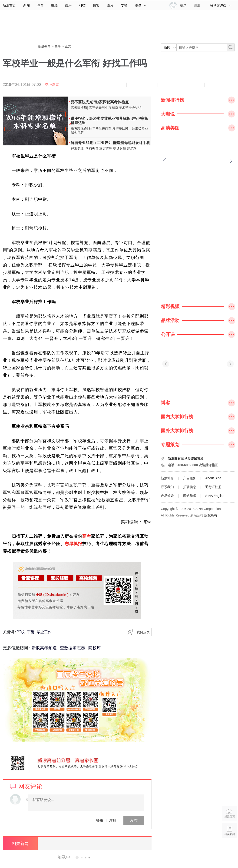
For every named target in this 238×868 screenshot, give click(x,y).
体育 (40, 5)
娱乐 (68, 5)
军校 (21, 632)
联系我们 (167, 487)
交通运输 (120, 148)
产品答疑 (167, 496)
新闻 (26, 5)
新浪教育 (44, 46)
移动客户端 (220, 5)
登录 (100, 820)
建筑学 (132, 148)
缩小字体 (119, 85)
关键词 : (10, 632)
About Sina (213, 478)
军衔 (31, 632)
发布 (134, 820)
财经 (54, 5)
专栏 (124, 5)
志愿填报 (73, 544)
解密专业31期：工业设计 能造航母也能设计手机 (110, 143)
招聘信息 (190, 487)
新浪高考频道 (44, 648)
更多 (140, 5)
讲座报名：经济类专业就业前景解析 (100, 119)
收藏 (150, 85)
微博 (165, 85)
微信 (181, 85)
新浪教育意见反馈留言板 (186, 459)
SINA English (215, 496)
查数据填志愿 (73, 648)
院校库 (95, 648)
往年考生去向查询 (102, 128)
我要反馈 (143, 632)
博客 (96, 5)
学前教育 (92, 148)
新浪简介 (167, 478)
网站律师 (190, 496)
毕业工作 (44, 632)
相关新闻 (20, 844)
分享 (197, 85)
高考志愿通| (79, 128)
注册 (197, 5)
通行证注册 (213, 487)
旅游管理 (106, 148)
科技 (82, 5)
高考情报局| (79, 108)
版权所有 (211, 515)
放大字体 (134, 85)
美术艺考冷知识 (130, 108)
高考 (58, 46)
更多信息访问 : (17, 648)
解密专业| (78, 148)
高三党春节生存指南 (103, 108)
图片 (110, 5)
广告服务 (190, 478)
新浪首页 (9, 5)
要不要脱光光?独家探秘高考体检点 (100, 102)
